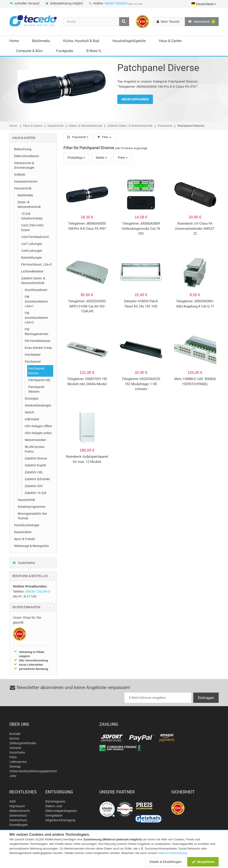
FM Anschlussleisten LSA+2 (36, 318)
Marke (101, 158)
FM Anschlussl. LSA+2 (37, 264)
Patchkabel (33, 355)
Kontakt (15, 734)
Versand (15, 748)
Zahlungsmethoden (23, 743)
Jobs (13, 776)
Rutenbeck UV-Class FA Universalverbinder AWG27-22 (195, 229)
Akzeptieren (203, 862)
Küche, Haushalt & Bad (81, 41)
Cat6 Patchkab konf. (35, 237)
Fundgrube (65, 51)
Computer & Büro (29, 51)
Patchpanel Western (36, 389)
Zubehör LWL (34, 472)
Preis (123, 158)
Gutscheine (24, 563)
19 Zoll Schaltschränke (32, 216)
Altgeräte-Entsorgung (60, 820)
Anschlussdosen (36, 290)
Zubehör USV (34, 486)
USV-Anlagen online (38, 433)
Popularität (78, 137)
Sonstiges (32, 398)
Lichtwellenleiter (32, 271)
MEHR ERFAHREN (135, 99)
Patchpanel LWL (40, 380)
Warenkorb (202, 22)
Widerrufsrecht (20, 811)
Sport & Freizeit (24, 539)
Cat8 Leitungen (32, 251)
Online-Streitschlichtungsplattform (33, 771)
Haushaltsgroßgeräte (129, 41)
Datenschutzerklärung (172, 853)
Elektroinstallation (26, 156)
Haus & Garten (170, 41)
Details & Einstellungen (165, 862)
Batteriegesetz (55, 801)
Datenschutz (18, 815)
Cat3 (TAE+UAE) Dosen (32, 228)
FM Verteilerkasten (38, 341)
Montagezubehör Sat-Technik (33, 516)
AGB (12, 801)
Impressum (17, 806)
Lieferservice (18, 762)
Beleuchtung (23, 149)
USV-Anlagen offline (38, 426)
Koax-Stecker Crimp (38, 348)
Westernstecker (35, 440)
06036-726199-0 (116, 3)
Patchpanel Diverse (36, 371)
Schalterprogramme (31, 507)
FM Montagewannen (37, 332)
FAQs (13, 757)
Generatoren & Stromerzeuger (24, 165)
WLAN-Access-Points (35, 449)
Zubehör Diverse (36, 458)
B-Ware (94, 51)
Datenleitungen (32, 258)
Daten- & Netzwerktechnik (29, 204)
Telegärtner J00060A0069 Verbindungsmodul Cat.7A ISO (141, 229)
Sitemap (15, 766)
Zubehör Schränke (37, 479)
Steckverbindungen (38, 405)
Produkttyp (76, 158)
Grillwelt (20, 175)
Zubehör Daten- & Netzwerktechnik (33, 281)
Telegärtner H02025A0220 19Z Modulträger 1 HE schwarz (141, 384)
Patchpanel (33, 362)
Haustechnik (23, 188)
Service (14, 738)
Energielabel (54, 815)
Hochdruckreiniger (27, 525)
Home (14, 41)
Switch (29, 412)
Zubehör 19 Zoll (35, 493)
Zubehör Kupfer (36, 465)
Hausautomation (26, 181)
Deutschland (204, 4)
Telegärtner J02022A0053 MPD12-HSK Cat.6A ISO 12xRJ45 (87, 306)
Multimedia (41, 41)
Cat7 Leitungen (32, 244)
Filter (105, 137)
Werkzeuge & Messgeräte (31, 546)
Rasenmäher (23, 532)
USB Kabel (32, 419)
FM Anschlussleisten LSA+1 (36, 301)
